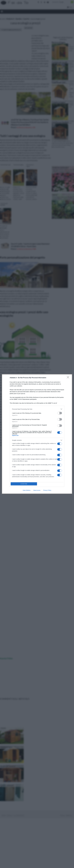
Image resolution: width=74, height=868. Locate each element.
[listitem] (37, 409)
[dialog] (37, 434)
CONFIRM (24, 484)
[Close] (69, 378)
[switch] (60, 413)
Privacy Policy (47, 490)
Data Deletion (27, 490)
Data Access (37, 490)
